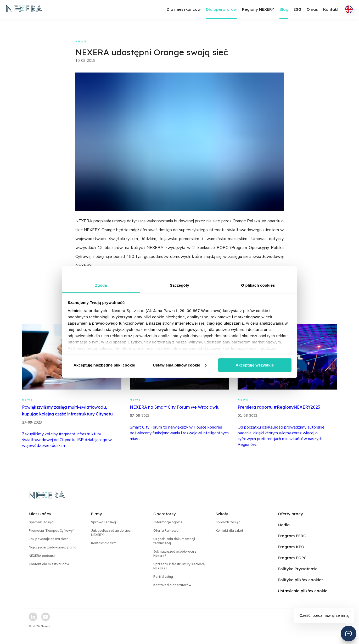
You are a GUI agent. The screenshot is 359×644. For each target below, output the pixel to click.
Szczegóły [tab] (179, 285)
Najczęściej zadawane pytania (53, 547)
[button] (349, 634)
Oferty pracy (290, 514)
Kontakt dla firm (104, 543)
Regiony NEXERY (258, 9)
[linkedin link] (33, 617)
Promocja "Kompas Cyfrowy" (51, 531)
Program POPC (292, 558)
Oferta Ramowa (166, 531)
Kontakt (331, 9)
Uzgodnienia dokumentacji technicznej (174, 541)
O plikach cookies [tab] (258, 285)
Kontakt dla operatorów (172, 585)
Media (284, 525)
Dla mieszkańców (184, 9)
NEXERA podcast (42, 556)
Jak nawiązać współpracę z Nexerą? (175, 554)
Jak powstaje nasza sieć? (48, 539)
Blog (284, 9)
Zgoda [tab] (101, 285)
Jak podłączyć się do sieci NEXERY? (111, 533)
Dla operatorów (221, 9)
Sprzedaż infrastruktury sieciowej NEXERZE (179, 566)
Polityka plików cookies (301, 580)
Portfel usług (163, 577)
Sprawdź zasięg (41, 522)
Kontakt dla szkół (229, 531)
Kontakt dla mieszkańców (49, 564)
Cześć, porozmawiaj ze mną (324, 615)
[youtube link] (46, 617)
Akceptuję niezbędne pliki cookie (104, 365)
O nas (312, 9)
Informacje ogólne (168, 522)
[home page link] (24, 9)
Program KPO (291, 547)
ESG (298, 9)
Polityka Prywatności (298, 569)
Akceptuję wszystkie (255, 365)
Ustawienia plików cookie (180, 365)
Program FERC (292, 536)
